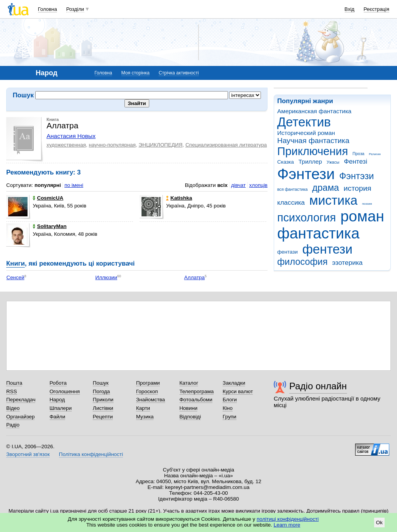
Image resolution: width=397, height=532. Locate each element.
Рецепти (103, 417)
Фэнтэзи (356, 176)
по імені (74, 185)
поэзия (367, 204)
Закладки (234, 383)
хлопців (258, 185)
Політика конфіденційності (91, 454)
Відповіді (190, 417)
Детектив (304, 122)
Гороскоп (147, 391)
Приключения (313, 151)
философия (302, 262)
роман (362, 216)
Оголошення (65, 391)
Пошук (101, 383)
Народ (57, 400)
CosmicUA (48, 198)
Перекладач (21, 400)
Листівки (103, 408)
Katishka (179, 198)
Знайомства (151, 400)
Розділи (75, 9)
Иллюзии (106, 277)
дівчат (238, 185)
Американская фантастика (314, 111)
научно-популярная (112, 145)
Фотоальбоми (196, 400)
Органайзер (20, 417)
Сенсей (15, 277)
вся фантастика (293, 189)
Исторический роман (306, 133)
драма (325, 188)
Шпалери (61, 408)
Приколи (103, 400)
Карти (143, 408)
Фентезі (356, 161)
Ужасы (333, 162)
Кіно (228, 408)
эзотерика (348, 263)
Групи (229, 417)
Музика (145, 417)
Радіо (13, 425)
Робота (58, 383)
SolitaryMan (49, 226)
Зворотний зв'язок (28, 454)
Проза (358, 154)
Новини (189, 408)
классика (291, 203)
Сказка (286, 162)
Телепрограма (197, 391)
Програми (148, 383)
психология (306, 218)
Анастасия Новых (71, 136)
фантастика (318, 233)
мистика (333, 200)
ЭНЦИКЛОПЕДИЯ (161, 145)
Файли (58, 417)
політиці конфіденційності (288, 519)
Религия (375, 154)
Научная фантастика (313, 141)
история (357, 188)
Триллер (310, 161)
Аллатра (194, 277)
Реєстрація (376, 9)
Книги (16, 263)
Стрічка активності (179, 73)
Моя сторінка (135, 73)
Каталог (189, 383)
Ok (379, 522)
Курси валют (238, 391)
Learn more (287, 525)
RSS (12, 391)
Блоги (230, 400)
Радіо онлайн (318, 386)
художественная (66, 145)
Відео (13, 408)
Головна (47, 9)
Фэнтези (306, 174)
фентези (327, 249)
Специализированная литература (226, 145)
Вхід (350, 9)
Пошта (14, 383)
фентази (287, 252)
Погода (101, 391)
